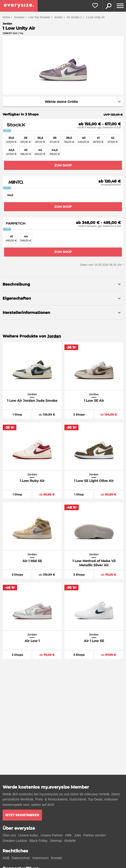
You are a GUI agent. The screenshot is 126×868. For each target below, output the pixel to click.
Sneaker (19, 17)
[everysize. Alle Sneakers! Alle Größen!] (19, 6)
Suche (108, 6)
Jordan (58, 17)
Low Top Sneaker (39, 17)
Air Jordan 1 (74, 17)
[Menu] (120, 6)
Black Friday (39, 841)
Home (6, 17)
